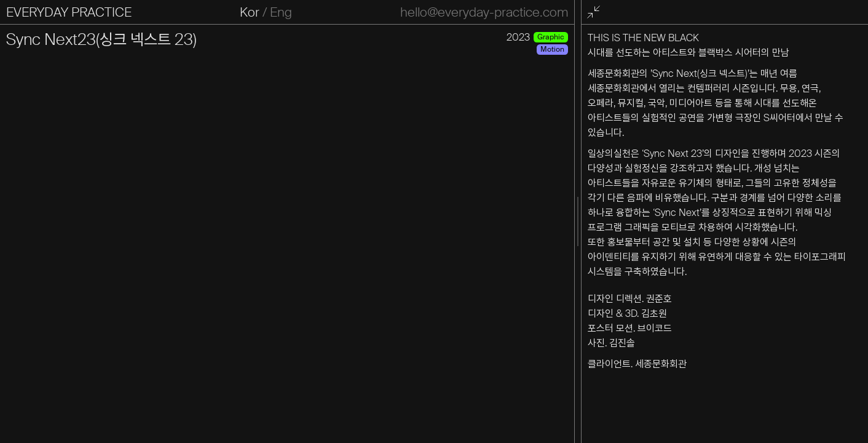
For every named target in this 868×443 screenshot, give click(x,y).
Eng (281, 12)
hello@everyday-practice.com (484, 12)
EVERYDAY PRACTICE (69, 12)
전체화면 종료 (596, 13)
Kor (250, 12)
